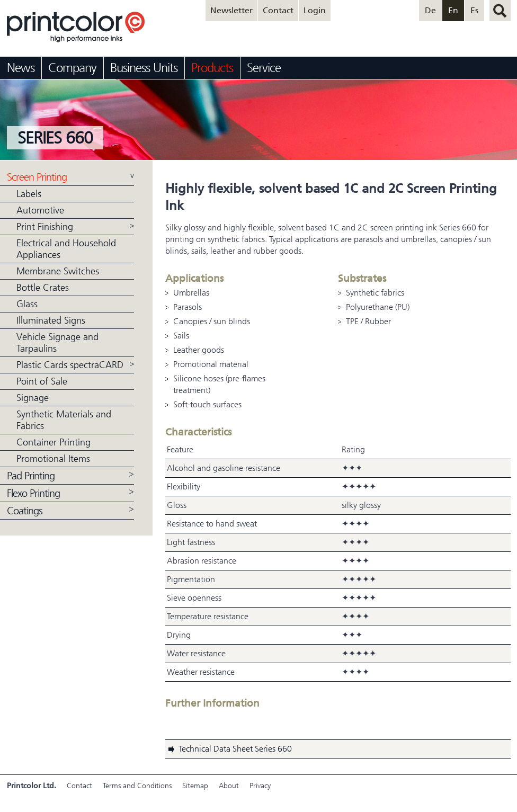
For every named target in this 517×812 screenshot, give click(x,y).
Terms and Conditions (137, 786)
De (430, 10)
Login (315, 10)
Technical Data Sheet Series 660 (235, 749)
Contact (278, 10)
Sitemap (195, 786)
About (229, 786)
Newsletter (231, 10)
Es (474, 10)
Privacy (260, 786)
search (500, 11)
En (453, 10)
